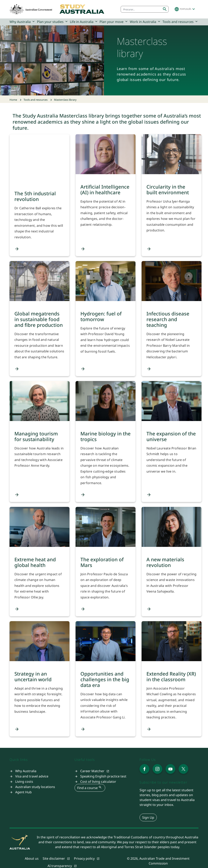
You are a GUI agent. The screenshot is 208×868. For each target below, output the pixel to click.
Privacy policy (85, 852)
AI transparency (60, 859)
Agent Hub (23, 785)
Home (13, 100)
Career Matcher (93, 764)
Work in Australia (145, 22)
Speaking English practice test (103, 769)
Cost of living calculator (98, 775)
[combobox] (141, 9)
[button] (185, 9)
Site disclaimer (54, 852)
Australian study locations (35, 780)
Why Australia (23, 22)
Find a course (90, 781)
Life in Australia (84, 22)
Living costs (24, 775)
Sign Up (148, 811)
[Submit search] (165, 9)
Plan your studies (53, 22)
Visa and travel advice (32, 769)
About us (32, 852)
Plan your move (114, 22)
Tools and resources (180, 22)
